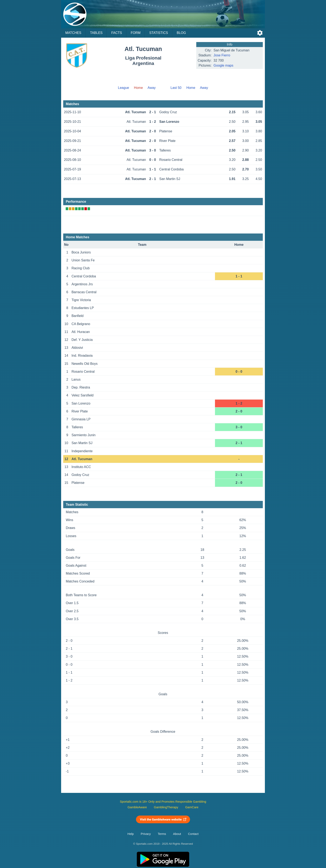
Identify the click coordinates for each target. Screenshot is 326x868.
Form (136, 33)
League (123, 88)
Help (131, 834)
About (177, 834)
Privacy (146, 834)
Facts (117, 33)
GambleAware (137, 807)
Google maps (223, 65)
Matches (73, 33)
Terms (162, 834)
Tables (96, 33)
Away (152, 88)
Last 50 (176, 88)
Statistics (159, 33)
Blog (181, 33)
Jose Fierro (222, 55)
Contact (193, 834)
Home (191, 88)
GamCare (192, 807)
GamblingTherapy (166, 807)
